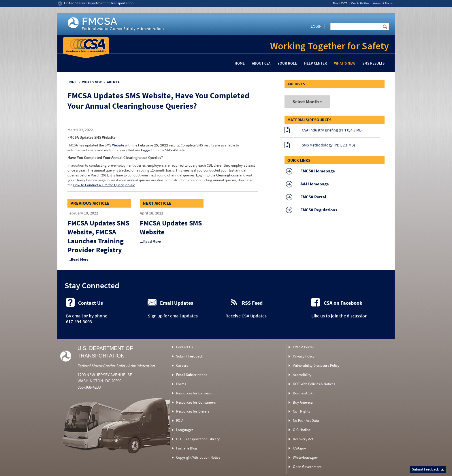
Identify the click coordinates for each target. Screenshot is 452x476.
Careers (182, 365)
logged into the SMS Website (163, 150)
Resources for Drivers (193, 411)
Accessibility (302, 375)
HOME (72, 82)
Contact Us (184, 347)
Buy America (303, 402)
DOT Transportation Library (198, 439)
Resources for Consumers (196, 402)
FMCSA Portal (303, 347)
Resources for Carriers (193, 393)
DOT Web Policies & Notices (314, 384)
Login (316, 26)
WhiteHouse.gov (305, 457)
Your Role (287, 63)
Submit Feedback (428, 469)
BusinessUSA (303, 393)
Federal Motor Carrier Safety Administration (116, 366)
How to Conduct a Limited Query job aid (104, 185)
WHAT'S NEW (92, 82)
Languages (185, 430)
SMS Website (114, 145)
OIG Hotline (302, 430)
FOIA (180, 421)
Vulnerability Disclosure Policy (316, 365)
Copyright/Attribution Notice (198, 457)
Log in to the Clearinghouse (217, 175)
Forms (181, 384)
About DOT (340, 3)
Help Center (316, 63)
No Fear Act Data (306, 421)
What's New (345, 63)
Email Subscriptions (192, 375)
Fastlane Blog (187, 448)
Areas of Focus (383, 3)
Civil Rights (301, 411)
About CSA (261, 63)
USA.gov (299, 448)
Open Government (307, 467)
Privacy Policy (304, 356)
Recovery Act (303, 439)
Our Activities (360, 3)
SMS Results (373, 63)
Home (240, 63)
